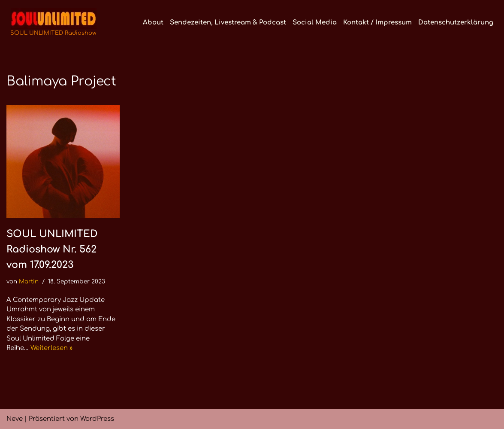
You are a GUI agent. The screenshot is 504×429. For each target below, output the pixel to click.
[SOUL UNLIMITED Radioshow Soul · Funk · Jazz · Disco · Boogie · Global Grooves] (53, 23)
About (153, 23)
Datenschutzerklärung (456, 23)
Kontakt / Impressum (377, 23)
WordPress (97, 419)
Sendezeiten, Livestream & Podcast (228, 23)
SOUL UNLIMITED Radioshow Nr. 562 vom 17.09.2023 (52, 249)
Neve (15, 419)
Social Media (315, 23)
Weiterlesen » (51, 348)
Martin (29, 281)
